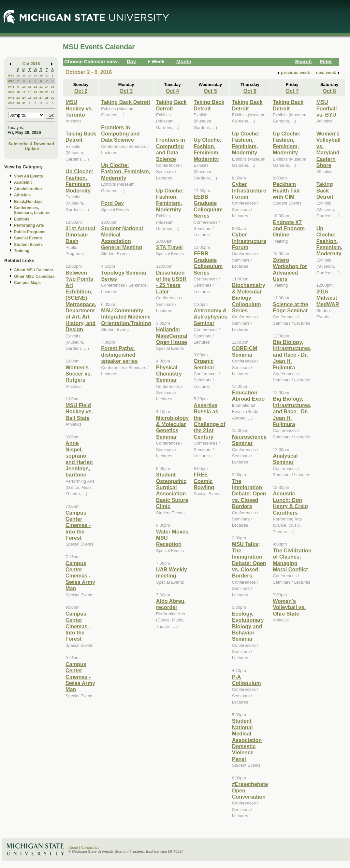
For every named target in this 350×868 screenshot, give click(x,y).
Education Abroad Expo (248, 396)
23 (18, 98)
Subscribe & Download (31, 144)
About (73, 847)
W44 (11, 103)
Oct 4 (172, 91)
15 (53, 86)
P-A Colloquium (247, 680)
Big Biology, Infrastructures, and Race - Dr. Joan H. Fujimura (292, 355)
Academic (23, 182)
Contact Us (90, 847)
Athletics (22, 195)
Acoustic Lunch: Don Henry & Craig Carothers (290, 503)
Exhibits (22, 219)
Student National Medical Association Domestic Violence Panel (247, 740)
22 (53, 92)
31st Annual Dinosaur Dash (80, 235)
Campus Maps (27, 283)
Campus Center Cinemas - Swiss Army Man (80, 576)
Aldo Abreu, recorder (171, 604)
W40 (11, 81)
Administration (28, 189)
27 (29, 75)
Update (32, 149)
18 (29, 92)
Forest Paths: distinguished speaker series (119, 355)
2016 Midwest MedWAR (328, 298)
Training (22, 251)
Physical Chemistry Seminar (169, 374)
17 (24, 92)
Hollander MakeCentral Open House (172, 336)
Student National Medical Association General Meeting (122, 238)
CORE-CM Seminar (245, 351)
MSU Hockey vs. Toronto (79, 108)
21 (47, 92)
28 (35, 75)
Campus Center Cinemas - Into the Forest (78, 525)
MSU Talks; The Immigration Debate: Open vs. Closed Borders (249, 560)
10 (24, 86)
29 (41, 75)
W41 (11, 86)
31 (24, 103)
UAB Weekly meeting (172, 572)
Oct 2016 (31, 64)
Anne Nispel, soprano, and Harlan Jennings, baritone (79, 459)
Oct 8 (329, 91)
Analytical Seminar (285, 459)
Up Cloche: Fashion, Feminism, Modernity (79, 181)
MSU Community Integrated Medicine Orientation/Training (126, 317)
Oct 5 (210, 91)
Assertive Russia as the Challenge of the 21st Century (209, 421)
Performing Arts (29, 225)
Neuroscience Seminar (249, 440)
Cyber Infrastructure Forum (249, 190)
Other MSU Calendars (34, 277)
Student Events (28, 245)
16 (18, 92)
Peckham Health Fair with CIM (286, 190)
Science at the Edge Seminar (291, 307)
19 (35, 92)
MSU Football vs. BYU (327, 108)
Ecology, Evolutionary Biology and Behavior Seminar (248, 626)
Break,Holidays (28, 202)
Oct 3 (126, 91)
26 (24, 75)
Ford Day (112, 203)
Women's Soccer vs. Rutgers (79, 374)
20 (41, 92)
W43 (11, 98)
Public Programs (30, 232)
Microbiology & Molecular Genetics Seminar (173, 427)
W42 (11, 92)
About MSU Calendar (34, 270)
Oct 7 (292, 91)
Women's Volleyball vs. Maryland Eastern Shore (328, 149)
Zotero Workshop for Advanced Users (290, 269)
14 (47, 86)
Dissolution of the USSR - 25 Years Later (171, 282)
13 (41, 86)
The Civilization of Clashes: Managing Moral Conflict (292, 560)
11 (29, 86)
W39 (11, 75)
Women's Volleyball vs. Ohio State (289, 607)
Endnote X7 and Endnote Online (289, 228)
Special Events (28, 238)
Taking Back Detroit (81, 137)
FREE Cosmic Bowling (204, 481)
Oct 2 (81, 91)
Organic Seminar (204, 364)
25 (18, 75)
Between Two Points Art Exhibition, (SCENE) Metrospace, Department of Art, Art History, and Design (81, 301)
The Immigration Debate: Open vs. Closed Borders (249, 494)
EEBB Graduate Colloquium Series (208, 206)
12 (35, 86)
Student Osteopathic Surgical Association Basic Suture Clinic (172, 490)
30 (47, 75)
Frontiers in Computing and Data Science (120, 134)
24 (24, 98)
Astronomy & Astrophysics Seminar (210, 317)
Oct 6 (250, 91)
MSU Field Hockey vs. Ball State (79, 412)
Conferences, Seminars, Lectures (32, 210)
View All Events (29, 176)
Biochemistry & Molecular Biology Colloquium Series (249, 298)
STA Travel (169, 247)
